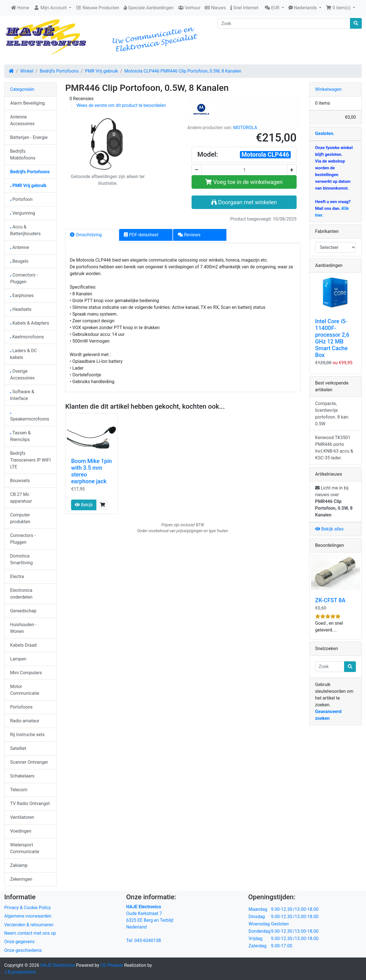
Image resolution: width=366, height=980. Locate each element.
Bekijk (84, 505)
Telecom (19, 790)
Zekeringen (21, 879)
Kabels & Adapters (30, 323)
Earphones (22, 295)
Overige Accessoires (22, 375)
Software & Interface (22, 395)
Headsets (21, 309)
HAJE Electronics (58, 965)
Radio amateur (25, 721)
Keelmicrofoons (27, 337)
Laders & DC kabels (23, 354)
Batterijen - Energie (29, 137)
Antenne (20, 247)
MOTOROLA (245, 128)
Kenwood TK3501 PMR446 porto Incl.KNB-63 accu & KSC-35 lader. (334, 448)
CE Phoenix (112, 965)
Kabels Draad (23, 645)
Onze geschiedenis (23, 950)
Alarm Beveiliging (27, 103)
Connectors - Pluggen (24, 278)
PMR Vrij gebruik (102, 71)
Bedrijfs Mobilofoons (23, 155)
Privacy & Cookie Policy (28, 908)
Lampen (18, 659)
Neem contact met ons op (30, 933)
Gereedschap (23, 611)
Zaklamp (19, 865)
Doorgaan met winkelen (244, 202)
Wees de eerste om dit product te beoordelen (121, 105)
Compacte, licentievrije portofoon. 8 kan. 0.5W (332, 414)
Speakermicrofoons (30, 417)
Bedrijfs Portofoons (59, 71)
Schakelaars (22, 776)
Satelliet (18, 748)
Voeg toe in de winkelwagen (244, 182)
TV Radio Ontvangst (30, 803)
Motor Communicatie (25, 690)
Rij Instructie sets (27, 735)
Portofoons (21, 707)
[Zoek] (284, 23)
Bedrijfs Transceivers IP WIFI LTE (30, 460)
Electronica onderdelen (21, 594)
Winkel (27, 71)
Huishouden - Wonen (23, 628)
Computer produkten (20, 518)
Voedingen (21, 831)
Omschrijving (86, 235)
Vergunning (23, 213)
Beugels (19, 261)
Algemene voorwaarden (28, 916)
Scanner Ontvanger (29, 762)
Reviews (189, 235)
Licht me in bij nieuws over (334, 501)
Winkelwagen (328, 89)
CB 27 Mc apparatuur (21, 498)
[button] (274, 8)
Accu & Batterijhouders (25, 230)
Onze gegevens (19, 942)
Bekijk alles (329, 529)
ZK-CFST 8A (330, 600)
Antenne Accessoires (22, 120)
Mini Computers (26, 673)
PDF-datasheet (141, 235)
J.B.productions (20, 972)
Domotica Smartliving (21, 559)
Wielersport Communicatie (25, 848)
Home (20, 8)
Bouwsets (20, 481)
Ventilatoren (22, 817)
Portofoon (21, 199)
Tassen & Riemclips (20, 436)
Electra (17, 576)
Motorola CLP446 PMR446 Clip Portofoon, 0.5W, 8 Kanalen (183, 71)
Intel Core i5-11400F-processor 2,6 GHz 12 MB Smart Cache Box (332, 338)
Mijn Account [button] (51, 8)
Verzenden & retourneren (29, 925)
